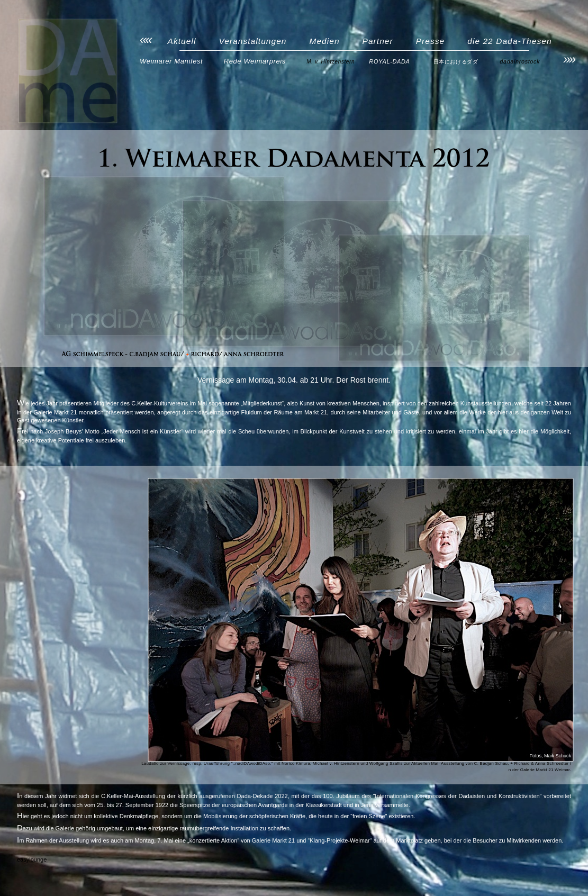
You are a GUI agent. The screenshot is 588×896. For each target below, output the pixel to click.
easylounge (32, 859)
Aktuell (182, 41)
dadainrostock (520, 61)
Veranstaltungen (252, 41)
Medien (324, 41)
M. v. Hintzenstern (331, 62)
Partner (378, 41)
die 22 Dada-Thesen (509, 41)
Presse (431, 41)
